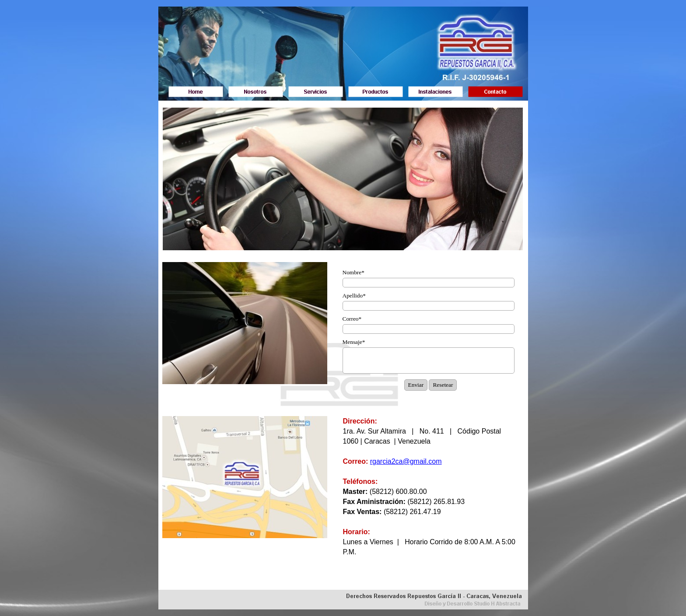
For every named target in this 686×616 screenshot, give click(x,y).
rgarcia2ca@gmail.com (406, 461)
